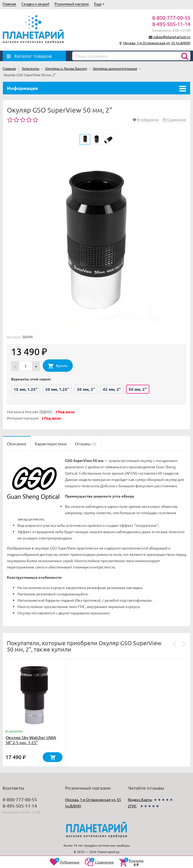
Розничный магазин (72, 4)
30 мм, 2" (86, 389)
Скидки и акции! (35, 4)
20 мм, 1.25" (57, 389)
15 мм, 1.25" (26, 389)
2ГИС (132, 806)
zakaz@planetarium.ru (172, 37)
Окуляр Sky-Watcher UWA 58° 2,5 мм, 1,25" (31, 740)
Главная (9, 4)
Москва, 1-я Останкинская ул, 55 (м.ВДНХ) (157, 43)
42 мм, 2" (112, 389)
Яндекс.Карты (140, 799)
